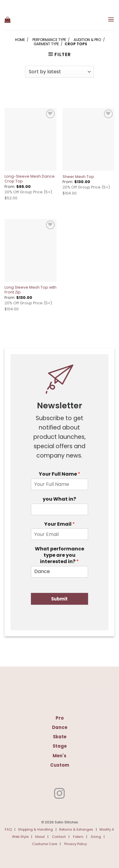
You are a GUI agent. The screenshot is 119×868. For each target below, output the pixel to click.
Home (20, 40)
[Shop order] (59, 72)
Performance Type (49, 40)
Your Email (59, 524)
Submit (59, 599)
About (40, 837)
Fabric (78, 837)
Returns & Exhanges (76, 829)
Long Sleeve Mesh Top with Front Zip (31, 290)
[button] (8, 20)
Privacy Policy (76, 844)
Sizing (96, 837)
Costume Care (45, 844)
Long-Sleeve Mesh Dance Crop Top (30, 179)
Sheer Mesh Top (78, 177)
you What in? (59, 499)
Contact (59, 837)
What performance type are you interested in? (59, 555)
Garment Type (46, 44)
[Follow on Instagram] (59, 794)
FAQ (8, 829)
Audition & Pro (87, 40)
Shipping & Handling (35, 829)
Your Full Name (59, 474)
